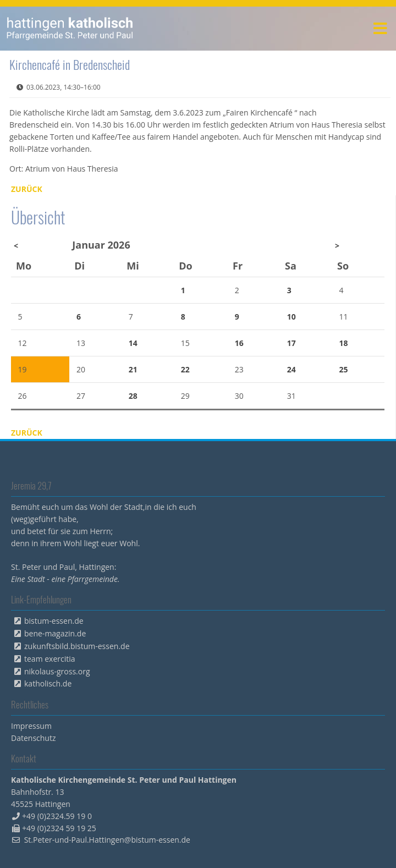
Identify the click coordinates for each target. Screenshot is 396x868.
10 (291, 317)
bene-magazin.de (55, 633)
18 (344, 343)
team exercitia (50, 659)
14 (133, 343)
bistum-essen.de (54, 621)
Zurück (27, 189)
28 (133, 396)
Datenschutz (33, 738)
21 (133, 369)
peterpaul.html (70, 29)
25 (344, 369)
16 (239, 343)
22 (185, 369)
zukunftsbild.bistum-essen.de (77, 646)
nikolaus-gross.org (57, 671)
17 (291, 343)
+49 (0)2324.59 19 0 (57, 816)
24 (291, 369)
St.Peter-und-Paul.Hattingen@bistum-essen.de (107, 840)
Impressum (31, 726)
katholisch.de (48, 683)
